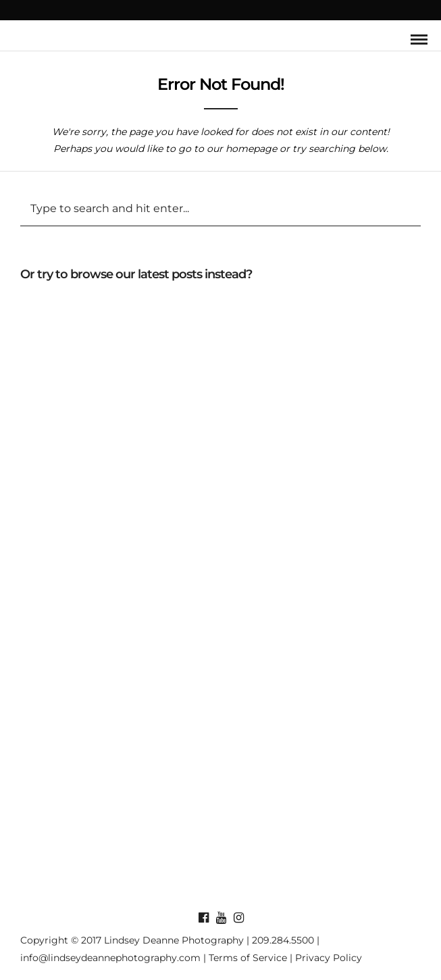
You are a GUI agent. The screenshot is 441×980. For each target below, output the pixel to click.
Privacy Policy (329, 958)
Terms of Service (248, 958)
